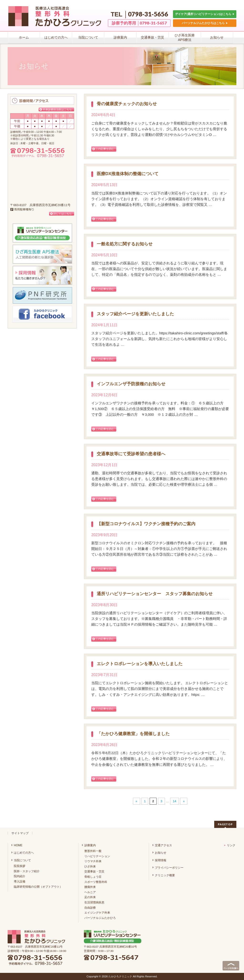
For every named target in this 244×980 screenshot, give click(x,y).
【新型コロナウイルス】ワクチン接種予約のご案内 (146, 524)
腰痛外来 (90, 887)
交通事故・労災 (94, 871)
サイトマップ (20, 833)
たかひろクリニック (120, 976)
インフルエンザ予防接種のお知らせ (131, 384)
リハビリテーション (97, 856)
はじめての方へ (24, 853)
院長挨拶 (20, 866)
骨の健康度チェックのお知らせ (127, 104)
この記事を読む (105, 149)
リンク (230, 845)
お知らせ (161, 853)
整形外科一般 (93, 851)
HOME (18, 845)
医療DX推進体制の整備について (128, 174)
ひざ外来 (90, 866)
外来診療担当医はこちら (57, 109)
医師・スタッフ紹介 (27, 871)
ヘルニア (90, 892)
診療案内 (90, 845)
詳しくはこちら (63, 214)
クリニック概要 (165, 875)
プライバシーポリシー (169, 868)
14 (174, 801)
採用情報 (161, 860)
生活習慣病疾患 (94, 902)
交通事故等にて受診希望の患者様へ (131, 454)
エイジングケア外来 (97, 913)
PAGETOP (225, 824)
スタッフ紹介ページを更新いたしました (135, 314)
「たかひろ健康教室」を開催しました (133, 734)
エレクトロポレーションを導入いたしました (140, 664)
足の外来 (90, 897)
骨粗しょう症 (93, 877)
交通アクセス (163, 845)
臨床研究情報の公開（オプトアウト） (38, 887)
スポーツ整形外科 (96, 882)
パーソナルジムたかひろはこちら (205, 23)
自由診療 (90, 908)
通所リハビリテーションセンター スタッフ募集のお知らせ (155, 594)
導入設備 (20, 881)
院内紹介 (20, 876)
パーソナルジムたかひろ (100, 918)
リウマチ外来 (93, 861)
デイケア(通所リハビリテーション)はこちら (205, 14)
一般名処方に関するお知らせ (125, 244)
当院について (22, 860)
